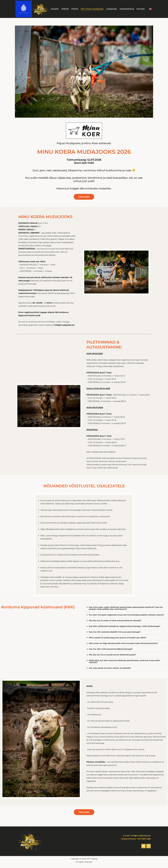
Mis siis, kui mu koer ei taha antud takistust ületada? (115, 621)
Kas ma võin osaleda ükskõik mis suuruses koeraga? (115, 632)
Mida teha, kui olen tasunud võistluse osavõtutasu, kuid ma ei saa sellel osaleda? (124, 661)
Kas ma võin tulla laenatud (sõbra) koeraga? (111, 649)
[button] (126, 608)
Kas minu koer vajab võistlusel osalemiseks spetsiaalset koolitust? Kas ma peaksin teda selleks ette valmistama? (126, 608)
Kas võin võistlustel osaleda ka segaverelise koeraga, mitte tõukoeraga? (125, 626)
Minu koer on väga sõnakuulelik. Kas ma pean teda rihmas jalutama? (123, 643)
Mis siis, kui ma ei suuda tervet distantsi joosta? (112, 655)
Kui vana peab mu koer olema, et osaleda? (110, 668)
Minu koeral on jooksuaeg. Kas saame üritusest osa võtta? (118, 638)
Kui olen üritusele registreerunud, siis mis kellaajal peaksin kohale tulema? (126, 615)
